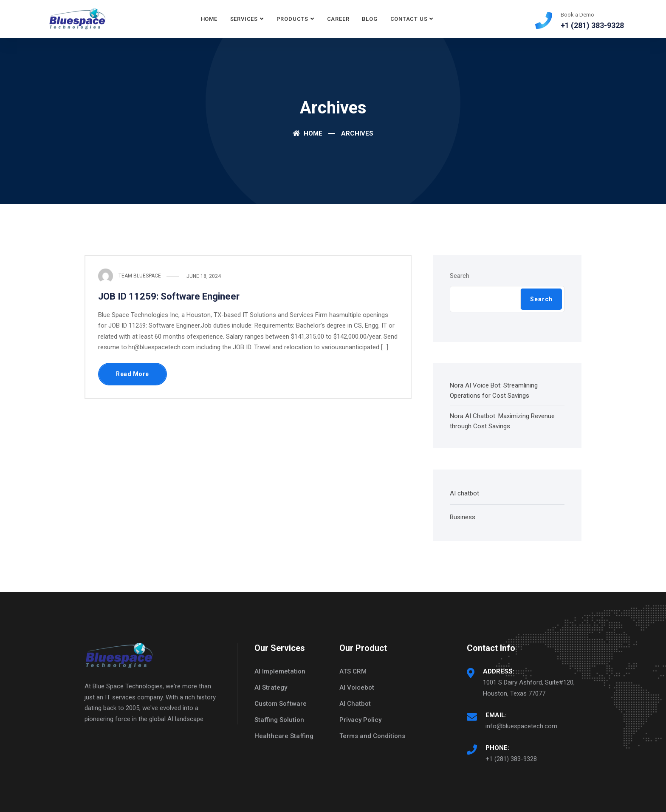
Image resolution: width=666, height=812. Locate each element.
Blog (370, 19)
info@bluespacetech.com (521, 726)
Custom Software (281, 704)
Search (460, 276)
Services (244, 19)
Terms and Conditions (372, 736)
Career (338, 19)
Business (463, 517)
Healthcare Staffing (284, 736)
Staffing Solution (279, 720)
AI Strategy (271, 688)
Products (292, 19)
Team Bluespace (140, 276)
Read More (133, 374)
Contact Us (409, 19)
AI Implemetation (280, 671)
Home (209, 19)
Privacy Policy (360, 720)
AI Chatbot (355, 704)
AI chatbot (464, 493)
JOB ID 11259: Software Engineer (169, 296)
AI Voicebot (357, 688)
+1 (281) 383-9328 (511, 759)
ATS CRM (353, 671)
